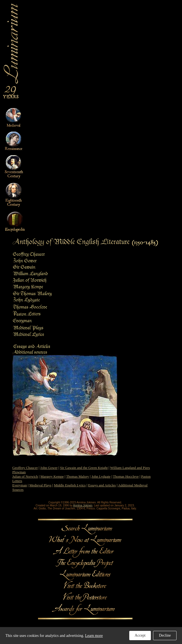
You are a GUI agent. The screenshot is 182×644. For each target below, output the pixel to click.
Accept (140, 635)
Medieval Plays (41, 485)
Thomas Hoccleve (126, 476)
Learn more (94, 636)
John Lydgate (101, 476)
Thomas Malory (77, 476)
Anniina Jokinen (83, 505)
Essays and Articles (102, 485)
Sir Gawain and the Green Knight (84, 468)
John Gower (49, 468)
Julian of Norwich (25, 476)
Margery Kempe (52, 476)
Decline (165, 635)
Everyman (20, 485)
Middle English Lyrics (70, 485)
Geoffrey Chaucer (25, 468)
